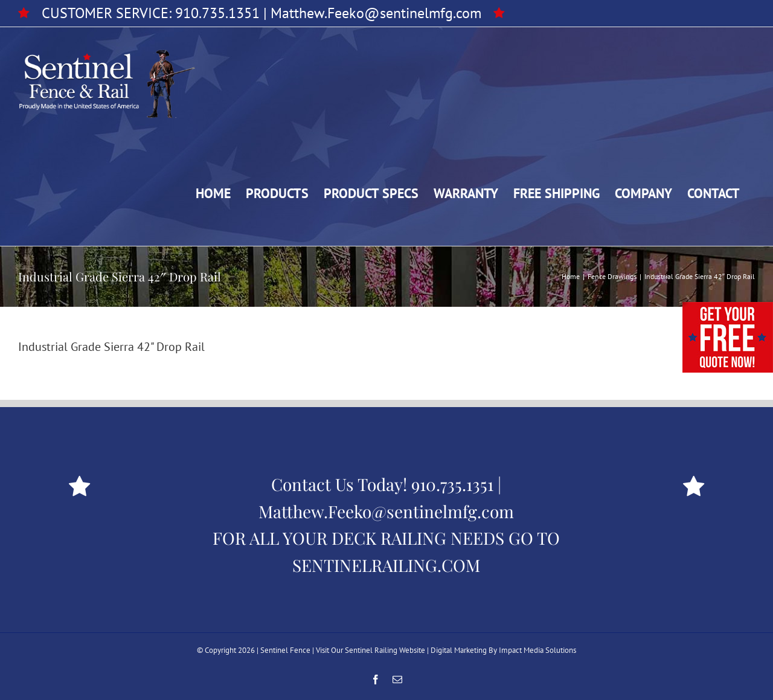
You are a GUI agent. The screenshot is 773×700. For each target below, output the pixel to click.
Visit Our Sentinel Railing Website (370, 650)
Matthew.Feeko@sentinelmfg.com (376, 13)
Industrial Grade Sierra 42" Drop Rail (111, 347)
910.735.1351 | (456, 484)
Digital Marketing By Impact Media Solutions (503, 650)
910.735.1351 (217, 13)
